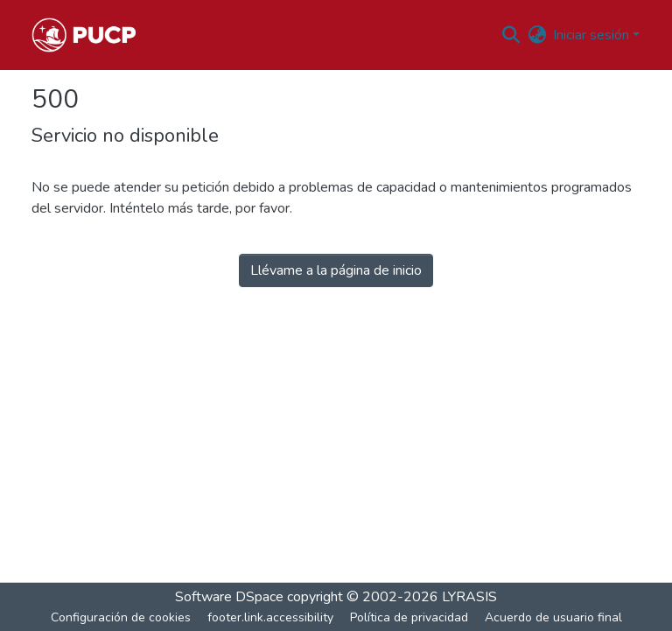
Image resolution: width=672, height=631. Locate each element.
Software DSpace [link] (229, 597)
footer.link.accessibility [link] (270, 617)
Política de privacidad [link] (409, 617)
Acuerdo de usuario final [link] (553, 617)
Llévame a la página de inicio (336, 270)
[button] (84, 35)
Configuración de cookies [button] (121, 617)
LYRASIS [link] (469, 597)
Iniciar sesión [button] (593, 35)
